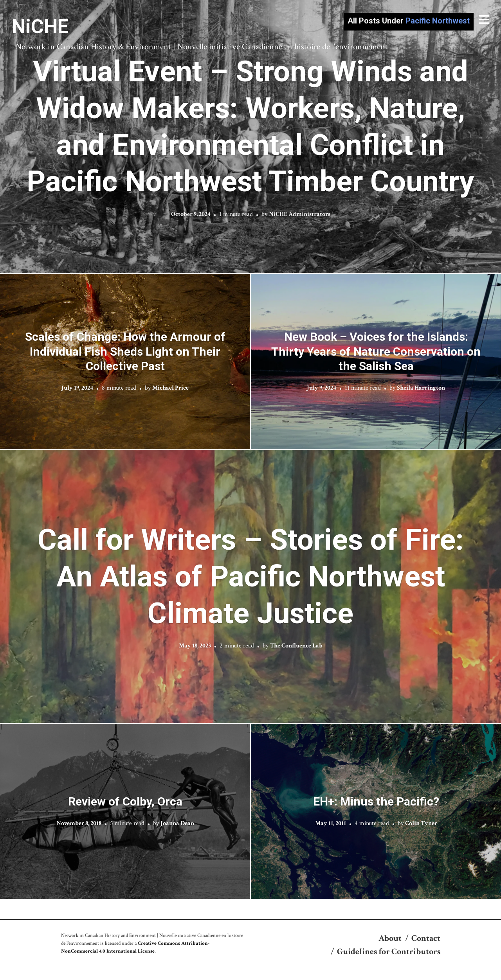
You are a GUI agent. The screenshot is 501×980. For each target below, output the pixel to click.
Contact (426, 938)
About (390, 938)
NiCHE (40, 27)
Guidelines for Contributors (389, 952)
